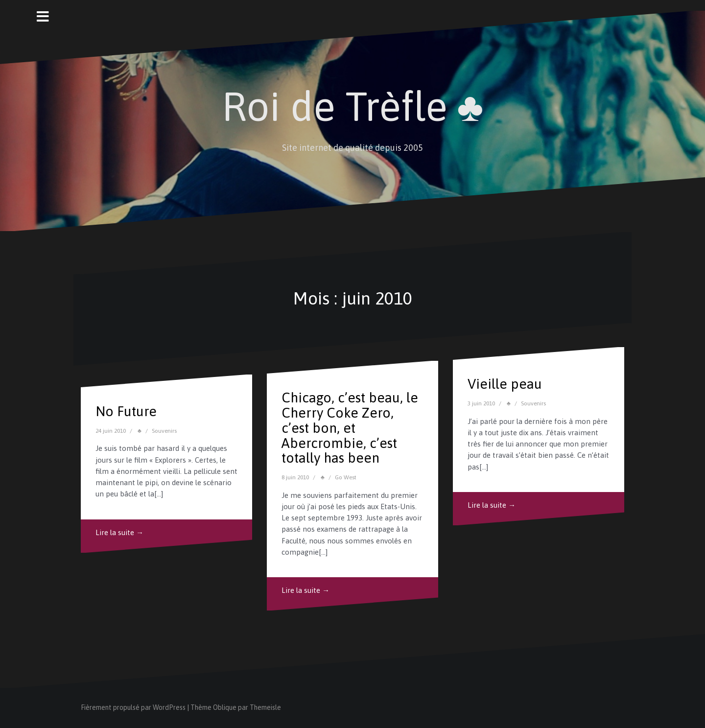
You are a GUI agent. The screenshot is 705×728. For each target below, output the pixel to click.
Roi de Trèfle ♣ (353, 106)
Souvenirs (164, 431)
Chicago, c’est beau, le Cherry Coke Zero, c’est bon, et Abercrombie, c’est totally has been (350, 428)
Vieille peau (505, 384)
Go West (346, 477)
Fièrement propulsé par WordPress (133, 707)
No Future (126, 411)
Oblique (225, 707)
